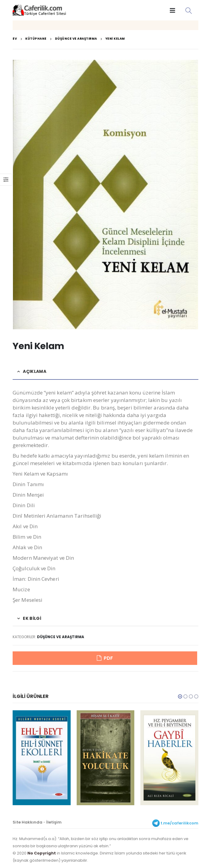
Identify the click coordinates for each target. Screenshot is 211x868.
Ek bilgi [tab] (32, 618)
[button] (180, 697)
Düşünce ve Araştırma (61, 637)
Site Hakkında (28, 823)
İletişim (54, 823)
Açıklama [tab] (34, 371)
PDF (108, 658)
